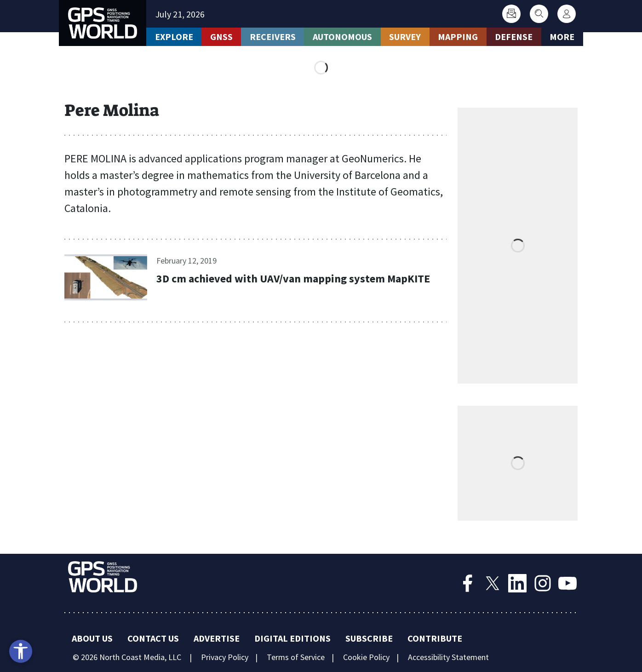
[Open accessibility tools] (21, 651)
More (562, 37)
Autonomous (342, 37)
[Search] (539, 14)
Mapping (458, 37)
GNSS (221, 37)
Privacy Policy (225, 657)
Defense (514, 37)
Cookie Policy (366, 657)
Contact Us (153, 638)
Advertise (217, 638)
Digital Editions (292, 638)
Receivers (273, 37)
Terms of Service (296, 657)
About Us (92, 638)
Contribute (435, 638)
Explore (174, 37)
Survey (405, 37)
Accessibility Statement (448, 657)
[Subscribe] (511, 14)
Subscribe (369, 638)
